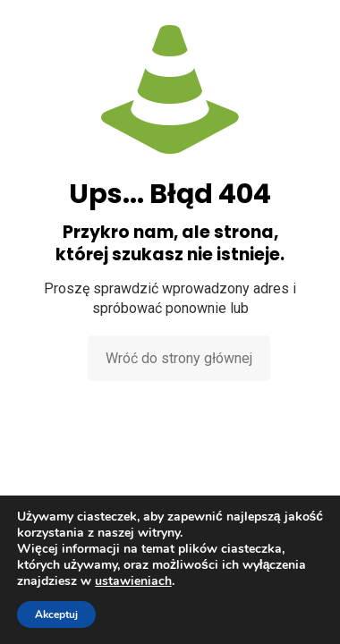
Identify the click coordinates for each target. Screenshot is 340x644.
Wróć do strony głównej (179, 358)
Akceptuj (56, 614)
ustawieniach (133, 581)
